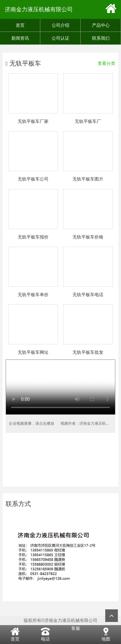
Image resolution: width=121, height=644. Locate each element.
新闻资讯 (20, 38)
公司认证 (60, 38)
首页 (20, 25)
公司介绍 (60, 25)
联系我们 (101, 38)
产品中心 (101, 25)
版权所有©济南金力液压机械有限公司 (60, 620)
